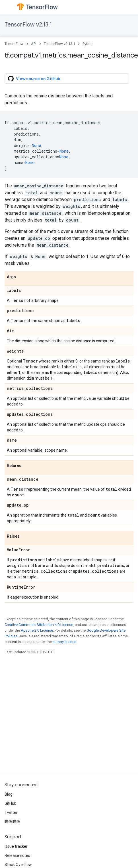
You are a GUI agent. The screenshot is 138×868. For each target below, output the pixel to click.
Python (88, 44)
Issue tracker (16, 846)
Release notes (17, 855)
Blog (9, 794)
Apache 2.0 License (37, 630)
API (34, 44)
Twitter (11, 812)
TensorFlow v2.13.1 (28, 25)
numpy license (64, 642)
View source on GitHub (34, 79)
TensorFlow (14, 44)
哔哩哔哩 (13, 822)
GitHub (11, 803)
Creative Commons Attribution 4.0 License (39, 625)
